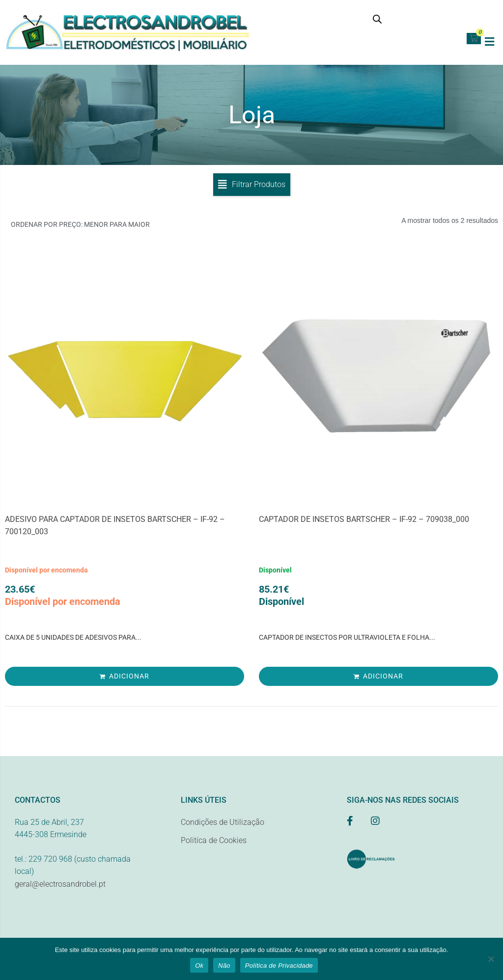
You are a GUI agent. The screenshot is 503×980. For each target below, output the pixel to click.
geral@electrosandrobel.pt (60, 887)
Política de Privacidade (279, 966)
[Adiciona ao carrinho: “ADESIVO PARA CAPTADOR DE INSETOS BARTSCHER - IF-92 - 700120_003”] (125, 679)
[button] (489, 41)
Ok (199, 966)
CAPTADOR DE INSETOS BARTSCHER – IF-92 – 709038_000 (364, 522)
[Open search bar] (377, 19)
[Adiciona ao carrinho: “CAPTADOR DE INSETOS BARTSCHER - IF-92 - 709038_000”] (378, 679)
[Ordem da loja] (126, 228)
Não (224, 966)
